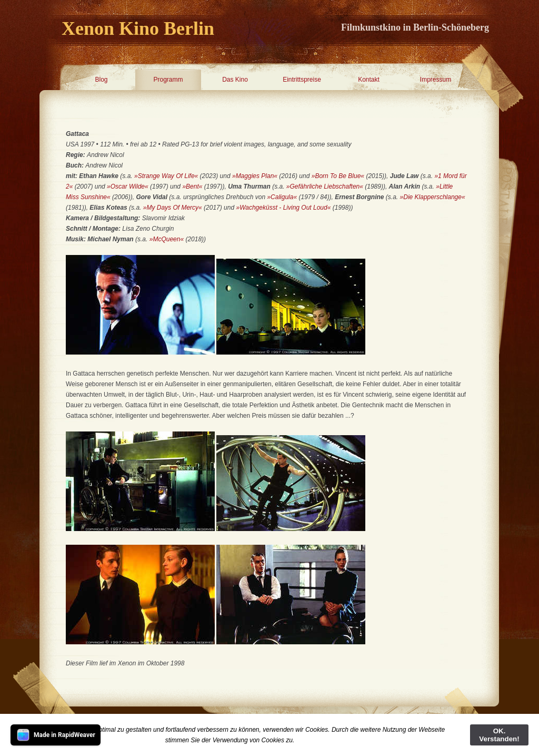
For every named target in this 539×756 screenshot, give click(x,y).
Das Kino (235, 80)
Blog (101, 80)
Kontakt (369, 80)
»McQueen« (167, 239)
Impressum (436, 80)
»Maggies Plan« (255, 176)
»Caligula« (282, 197)
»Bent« (192, 186)
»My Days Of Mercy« (173, 208)
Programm (168, 80)
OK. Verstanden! (499, 735)
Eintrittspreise (302, 80)
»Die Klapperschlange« (433, 197)
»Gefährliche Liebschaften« (325, 186)
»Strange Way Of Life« (166, 176)
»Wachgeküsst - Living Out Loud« (283, 208)
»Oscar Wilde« (128, 186)
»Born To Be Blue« (338, 176)
